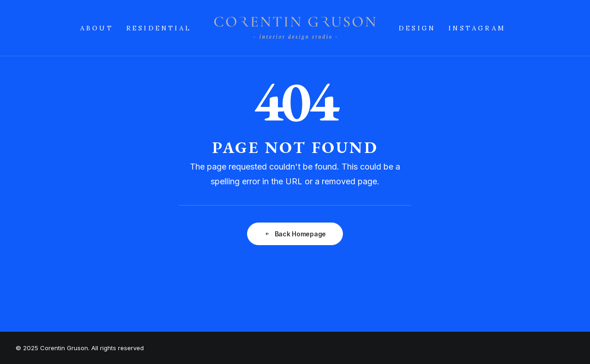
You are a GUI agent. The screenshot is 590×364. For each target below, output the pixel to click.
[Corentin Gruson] (295, 28)
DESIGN (417, 28)
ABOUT (97, 28)
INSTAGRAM (477, 28)
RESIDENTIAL (159, 28)
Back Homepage (295, 234)
